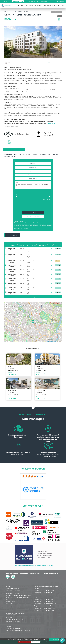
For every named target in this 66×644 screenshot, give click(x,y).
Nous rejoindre (10, 595)
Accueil (8, 580)
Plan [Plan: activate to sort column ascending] (51, 245)
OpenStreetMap (53, 338)
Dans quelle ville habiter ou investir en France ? (18, 624)
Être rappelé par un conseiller (33, 217)
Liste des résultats (56, 12)
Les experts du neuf (50, 6)
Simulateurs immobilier (13, 587)
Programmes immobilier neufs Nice (43, 595)
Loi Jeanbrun (9, 611)
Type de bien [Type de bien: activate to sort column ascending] (10, 245)
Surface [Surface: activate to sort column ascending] (20, 245)
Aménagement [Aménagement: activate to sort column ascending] (43, 245)
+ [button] (7, 301)
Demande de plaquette (14, 150)
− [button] (7, 304)
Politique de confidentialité (51, 632)
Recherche (21, 6)
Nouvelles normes (10, 620)
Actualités (58, 6)
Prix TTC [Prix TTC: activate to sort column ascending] (28, 244)
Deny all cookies (24, 642)
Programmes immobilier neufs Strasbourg (45, 604)
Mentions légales (24, 228)
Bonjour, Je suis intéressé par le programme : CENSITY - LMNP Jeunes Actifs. (33, 185)
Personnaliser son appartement (14, 622)
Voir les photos (10, 63)
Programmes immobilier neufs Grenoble (45, 602)
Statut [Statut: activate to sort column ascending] (58, 245)
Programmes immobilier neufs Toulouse (45, 599)
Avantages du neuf (38, 6)
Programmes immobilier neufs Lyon (43, 588)
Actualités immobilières (13, 584)
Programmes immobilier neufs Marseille (45, 593)
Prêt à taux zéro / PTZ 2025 (13, 615)
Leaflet (47, 338)
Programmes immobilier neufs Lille (43, 586)
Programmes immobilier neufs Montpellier (45, 597)
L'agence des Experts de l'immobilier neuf (18, 589)
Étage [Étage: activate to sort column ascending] (34, 245)
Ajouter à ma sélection (54, 63)
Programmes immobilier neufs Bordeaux (45, 591)
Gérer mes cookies (25, 634)
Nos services (29, 6)
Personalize (36, 642)
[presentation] (33, 205)
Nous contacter (11, 597)
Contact (63, 6)
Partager (12, 235)
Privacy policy (44, 642)
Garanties (8, 617)
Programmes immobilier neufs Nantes (44, 584)
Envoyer (33, 213)
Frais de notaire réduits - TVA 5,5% (14, 613)
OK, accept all (54, 640)
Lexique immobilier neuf (13, 582)
